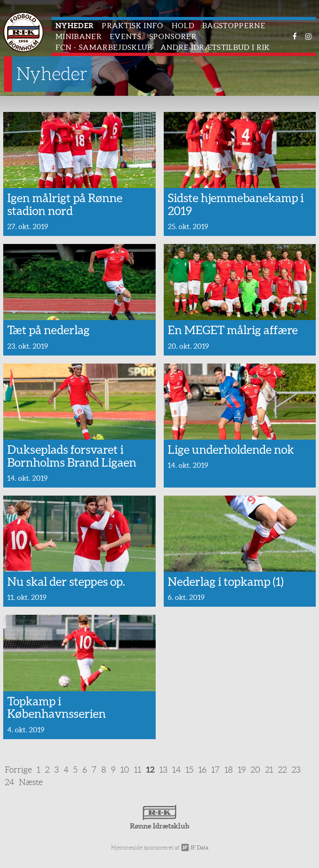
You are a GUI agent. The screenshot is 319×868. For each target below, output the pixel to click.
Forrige (18, 770)
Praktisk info (133, 26)
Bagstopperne (234, 26)
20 (255, 770)
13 (163, 770)
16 (202, 770)
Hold (183, 26)
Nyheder (75, 26)
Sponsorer (173, 36)
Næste (31, 782)
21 (269, 770)
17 (215, 770)
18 (229, 770)
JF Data (195, 847)
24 (9, 782)
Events (126, 36)
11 (138, 770)
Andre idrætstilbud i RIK (215, 47)
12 (150, 770)
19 (242, 770)
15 (189, 770)
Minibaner (79, 36)
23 (296, 770)
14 (176, 770)
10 (125, 770)
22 (282, 770)
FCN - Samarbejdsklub (104, 47)
